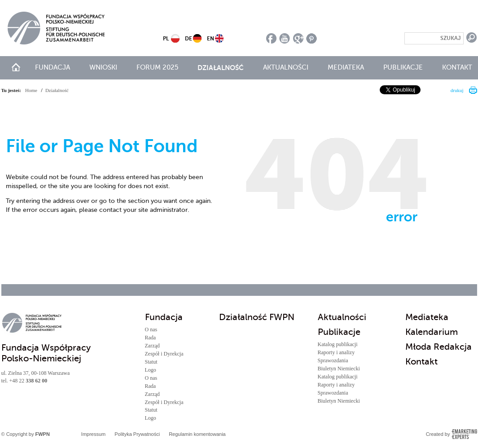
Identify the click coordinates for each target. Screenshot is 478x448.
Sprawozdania (333, 360)
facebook (271, 38)
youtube (285, 38)
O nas (151, 329)
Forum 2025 (157, 67)
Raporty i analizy (336, 352)
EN (210, 39)
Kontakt (457, 67)
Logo (151, 370)
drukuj (457, 90)
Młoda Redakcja (439, 347)
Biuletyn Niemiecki (339, 369)
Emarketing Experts (464, 434)
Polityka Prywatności (137, 434)
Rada (151, 338)
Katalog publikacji (338, 344)
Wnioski (103, 67)
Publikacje (403, 67)
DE (189, 39)
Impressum (93, 434)
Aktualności (286, 67)
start (16, 67)
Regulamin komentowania (197, 434)
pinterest (312, 38)
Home (31, 90)
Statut (151, 362)
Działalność (221, 68)
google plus (298, 38)
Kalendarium (432, 332)
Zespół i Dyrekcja (164, 354)
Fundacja (53, 67)
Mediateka (346, 67)
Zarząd (152, 346)
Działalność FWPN (257, 317)
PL (166, 39)
